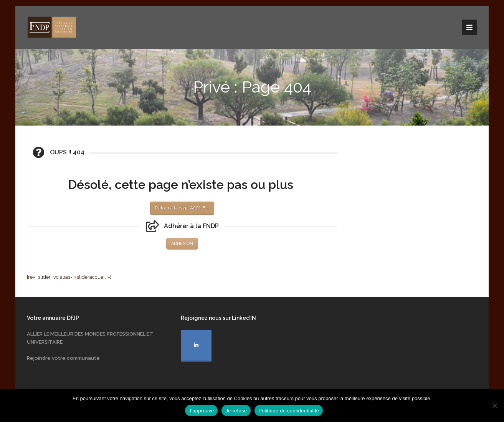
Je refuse (236, 411)
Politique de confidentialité (289, 411)
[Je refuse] (494, 405)
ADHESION (182, 244)
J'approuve (202, 411)
